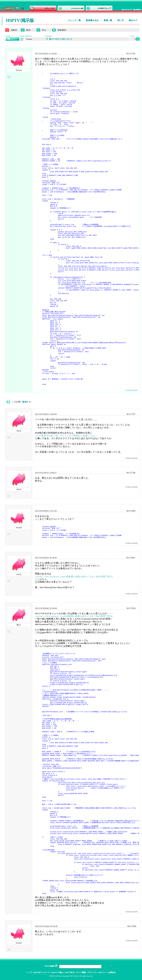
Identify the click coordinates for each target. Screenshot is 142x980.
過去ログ (133, 20)
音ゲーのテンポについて (59, 39)
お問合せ (112, 972)
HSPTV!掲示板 (20, 20)
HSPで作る (70, 972)
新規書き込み (92, 20)
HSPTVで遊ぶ (58, 972)
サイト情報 (81, 972)
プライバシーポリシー (97, 972)
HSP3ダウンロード (42, 972)
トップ (29, 972)
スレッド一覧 (74, 20)
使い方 (121, 20)
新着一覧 (108, 20)
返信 (24, 402)
